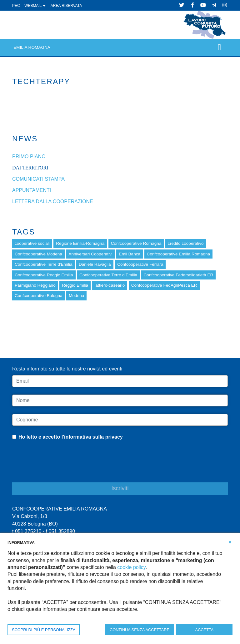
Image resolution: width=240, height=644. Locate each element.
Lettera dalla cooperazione (53, 201)
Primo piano (29, 156)
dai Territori (30, 168)
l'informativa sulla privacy (92, 437)
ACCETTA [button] (205, 630)
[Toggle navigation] (220, 47)
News (25, 139)
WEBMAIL (35, 6)
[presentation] (60, 466)
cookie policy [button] (131, 567)
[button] (230, 542)
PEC (16, 6)
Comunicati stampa (38, 179)
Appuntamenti (32, 190)
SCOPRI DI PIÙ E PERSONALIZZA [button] (44, 630)
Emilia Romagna (32, 47)
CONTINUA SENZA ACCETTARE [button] (140, 630)
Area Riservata (66, 6)
